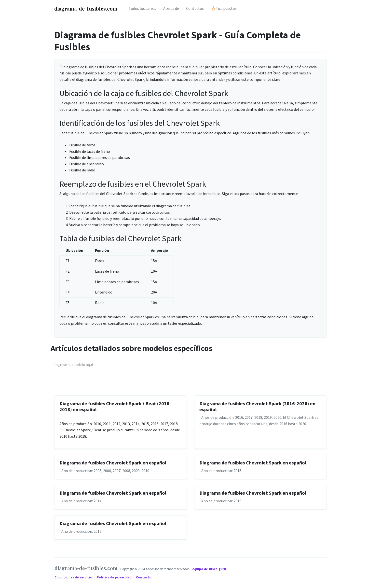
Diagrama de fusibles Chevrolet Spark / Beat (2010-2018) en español (115, 406)
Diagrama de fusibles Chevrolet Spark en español (113, 463)
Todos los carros (142, 8)
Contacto (144, 577)
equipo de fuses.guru (209, 569)
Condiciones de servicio (74, 577)
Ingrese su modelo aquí (74, 364)
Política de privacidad (115, 577)
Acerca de (171, 8)
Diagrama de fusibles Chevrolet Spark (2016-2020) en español (257, 406)
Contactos (195, 8)
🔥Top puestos (224, 8)
